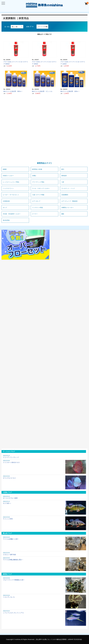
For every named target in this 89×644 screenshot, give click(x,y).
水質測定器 (6, 201)
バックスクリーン (8, 188)
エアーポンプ (36, 201)
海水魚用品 (6, 220)
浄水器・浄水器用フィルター (12, 214)
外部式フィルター (8, 176)
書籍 (63, 214)
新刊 (63, 169)
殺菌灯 (5, 169)
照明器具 (64, 176)
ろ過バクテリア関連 (38, 195)
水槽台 (34, 176)
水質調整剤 (65, 195)
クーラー (35, 214)
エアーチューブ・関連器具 (69, 201)
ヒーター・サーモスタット (11, 195)
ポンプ (5, 208)
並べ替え (7, 27)
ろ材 (63, 182)
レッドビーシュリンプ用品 (11, 182)
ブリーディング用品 (38, 182)
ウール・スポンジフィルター (41, 188)
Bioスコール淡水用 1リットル (42, 91)
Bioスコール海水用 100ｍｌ (70, 91)
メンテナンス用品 (37, 208)
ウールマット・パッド (68, 188)
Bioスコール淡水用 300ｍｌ (13, 91)
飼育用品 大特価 (37, 169)
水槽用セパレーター (67, 208)
